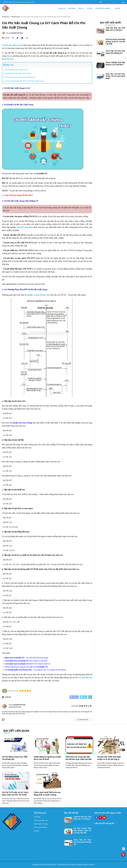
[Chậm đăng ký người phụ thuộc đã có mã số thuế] (48, 745)
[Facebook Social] (96, 818)
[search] (111, 2)
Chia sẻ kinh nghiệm (103, 8)
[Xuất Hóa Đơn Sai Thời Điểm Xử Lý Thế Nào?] (100, 31)
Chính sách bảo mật (41, 820)
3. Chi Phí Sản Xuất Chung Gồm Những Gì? (20, 77)
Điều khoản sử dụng (41, 824)
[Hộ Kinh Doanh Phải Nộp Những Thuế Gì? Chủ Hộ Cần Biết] (100, 42)
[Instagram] (89, 706)
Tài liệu (90, 8)
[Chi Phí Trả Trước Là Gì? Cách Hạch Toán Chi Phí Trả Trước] (16, 781)
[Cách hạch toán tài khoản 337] (17, 661)
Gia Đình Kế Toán (17, 33)
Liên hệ (117, 8)
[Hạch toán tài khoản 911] (14, 658)
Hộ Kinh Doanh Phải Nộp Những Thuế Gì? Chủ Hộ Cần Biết (115, 41)
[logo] (6, 11)
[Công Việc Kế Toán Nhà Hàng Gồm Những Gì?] (100, 54)
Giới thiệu (72, 8)
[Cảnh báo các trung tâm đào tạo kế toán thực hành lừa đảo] (79, 745)
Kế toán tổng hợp (42, 739)
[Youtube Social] (104, 818)
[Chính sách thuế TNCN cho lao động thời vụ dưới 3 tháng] (48, 781)
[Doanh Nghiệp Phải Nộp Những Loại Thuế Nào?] (100, 65)
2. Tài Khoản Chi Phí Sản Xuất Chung (17, 74)
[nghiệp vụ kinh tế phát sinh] (38, 295)
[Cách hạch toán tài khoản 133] (17, 664)
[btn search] (123, 3)
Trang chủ (62, 8)
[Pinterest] (86, 706)
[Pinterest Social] (100, 818)
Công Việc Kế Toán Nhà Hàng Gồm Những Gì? (82, 842)
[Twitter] (84, 706)
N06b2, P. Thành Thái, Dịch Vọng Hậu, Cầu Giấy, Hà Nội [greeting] (19, 2)
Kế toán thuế (9, 739)
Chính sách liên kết (40, 827)
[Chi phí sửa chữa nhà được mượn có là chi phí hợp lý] (111, 745)
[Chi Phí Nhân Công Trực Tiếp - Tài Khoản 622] (16, 745)
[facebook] (80, 706)
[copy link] (27, 38)
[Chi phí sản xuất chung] (12, 45)
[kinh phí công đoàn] (25, 227)
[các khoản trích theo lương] (21, 423)
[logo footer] (17, 822)
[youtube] (91, 706)
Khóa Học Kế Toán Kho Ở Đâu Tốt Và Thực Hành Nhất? (115, 76)
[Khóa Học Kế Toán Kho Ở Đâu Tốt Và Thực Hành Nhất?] (100, 77)
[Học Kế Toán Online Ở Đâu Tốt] (19, 195)
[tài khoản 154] (42, 667)
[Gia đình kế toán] (85, 678)
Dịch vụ (81, 8)
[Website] (82, 706)
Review (71, 739)
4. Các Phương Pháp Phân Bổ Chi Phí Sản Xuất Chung (24, 81)
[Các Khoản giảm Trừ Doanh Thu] (18, 670)
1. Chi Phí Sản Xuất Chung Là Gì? (16, 70)
